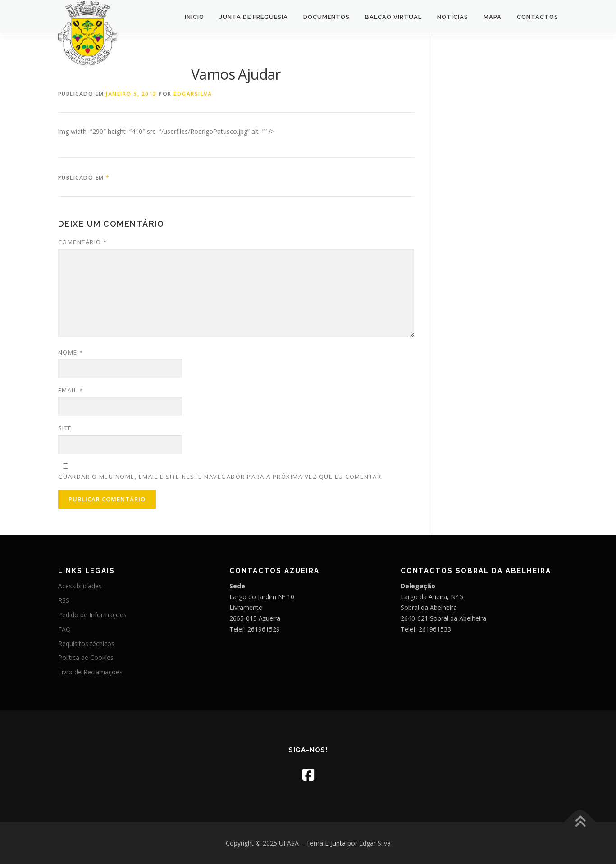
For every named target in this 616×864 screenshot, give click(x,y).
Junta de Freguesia (254, 17)
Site (65, 428)
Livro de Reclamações (90, 672)
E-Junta (335, 843)
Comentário (83, 242)
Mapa (493, 17)
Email (71, 390)
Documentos (326, 17)
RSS (64, 600)
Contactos (538, 17)
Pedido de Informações (92, 615)
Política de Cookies (86, 657)
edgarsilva (193, 94)
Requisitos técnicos (86, 643)
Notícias (453, 17)
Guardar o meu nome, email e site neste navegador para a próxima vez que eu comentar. (221, 477)
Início (194, 17)
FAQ (64, 629)
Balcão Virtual (393, 17)
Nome (71, 352)
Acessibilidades (80, 586)
